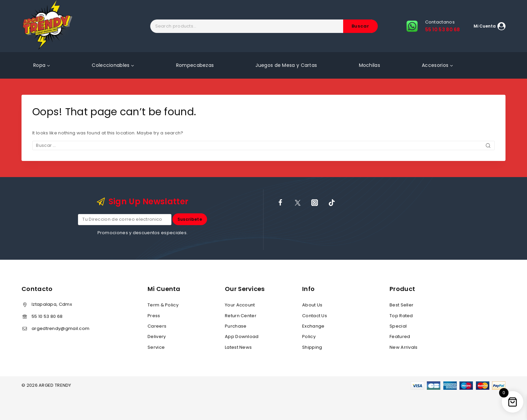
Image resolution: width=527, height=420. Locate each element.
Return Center (241, 316)
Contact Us (315, 316)
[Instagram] (315, 203)
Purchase (236, 326)
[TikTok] (332, 203)
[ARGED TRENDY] (48, 26)
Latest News (238, 347)
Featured (400, 337)
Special (398, 326)
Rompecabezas (195, 65)
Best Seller (401, 305)
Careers (157, 326)
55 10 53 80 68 (47, 316)
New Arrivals (404, 347)
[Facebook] (280, 203)
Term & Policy (163, 305)
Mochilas (370, 65)
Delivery (157, 337)
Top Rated (401, 316)
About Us (312, 305)
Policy (309, 337)
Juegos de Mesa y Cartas (286, 65)
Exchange (313, 326)
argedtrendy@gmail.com (60, 328)
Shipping (312, 347)
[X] (297, 203)
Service (156, 347)
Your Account (240, 305)
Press (154, 316)
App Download (242, 337)
